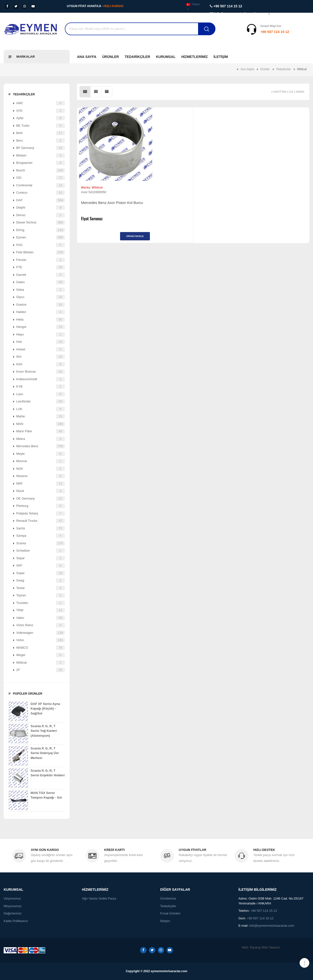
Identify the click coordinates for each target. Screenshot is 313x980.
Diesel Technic (40, 223)
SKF (40, 566)
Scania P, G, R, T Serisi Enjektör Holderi (37, 778)
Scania (40, 543)
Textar (40, 588)
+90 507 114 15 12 (244, 32)
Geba (40, 290)
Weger (40, 655)
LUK (40, 409)
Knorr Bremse (40, 372)
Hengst (40, 327)
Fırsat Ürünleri (170, 913)
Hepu (40, 334)
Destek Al (300, 32)
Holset (40, 349)
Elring (40, 230)
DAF (40, 200)
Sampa (40, 536)
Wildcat (40, 663)
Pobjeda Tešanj (40, 513)
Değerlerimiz (13, 913)
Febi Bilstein (40, 252)
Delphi (40, 208)
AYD (40, 111)
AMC (40, 103)
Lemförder (40, 401)
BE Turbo (40, 126)
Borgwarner (40, 163)
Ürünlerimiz (168, 898)
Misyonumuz (13, 906)
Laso (40, 394)
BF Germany (40, 148)
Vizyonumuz (12, 898)
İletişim (221, 57)
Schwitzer (40, 551)
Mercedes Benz (40, 446)
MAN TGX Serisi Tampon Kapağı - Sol (35, 800)
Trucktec (40, 603)
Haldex (40, 312)
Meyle (40, 454)
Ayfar (40, 118)
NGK (40, 469)
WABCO (40, 648)
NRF (40, 484)
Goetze (40, 305)
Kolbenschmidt (40, 379)
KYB (40, 387)
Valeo (40, 618)
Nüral (40, 491)
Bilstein (40, 156)
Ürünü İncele (106, 239)
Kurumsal (166, 57)
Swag (40, 580)
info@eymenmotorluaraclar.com (272, 926)
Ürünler (111, 57)
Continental (40, 185)
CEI (40, 178)
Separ (40, 558)
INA (40, 357)
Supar (40, 573)
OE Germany (40, 499)
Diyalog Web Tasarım (265, 947)
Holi (40, 342)
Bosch (40, 170)
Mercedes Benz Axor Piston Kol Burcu (105, 207)
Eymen (40, 237)
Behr (40, 133)
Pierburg (40, 506)
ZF (40, 670)
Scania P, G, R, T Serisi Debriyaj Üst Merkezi (34, 756)
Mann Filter (40, 431)
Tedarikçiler (137, 57)
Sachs (40, 528)
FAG (40, 245)
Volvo (40, 640)
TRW (40, 610)
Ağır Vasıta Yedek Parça (99, 898)
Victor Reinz (40, 625)
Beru (40, 141)
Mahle (40, 416)
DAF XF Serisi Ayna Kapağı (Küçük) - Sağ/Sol (34, 711)
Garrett (40, 275)
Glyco (40, 297)
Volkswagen (40, 633)
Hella (40, 320)
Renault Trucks (40, 521)
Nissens (40, 476)
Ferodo (40, 260)
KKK (40, 364)
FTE (40, 267)
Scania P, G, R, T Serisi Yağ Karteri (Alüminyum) (33, 734)
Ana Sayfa (87, 57)
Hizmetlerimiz (194, 57)
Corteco (40, 193)
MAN (40, 424)
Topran (40, 595)
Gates (40, 282)
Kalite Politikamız (16, 921)
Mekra (40, 439)
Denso (40, 215)
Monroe (40, 461)
